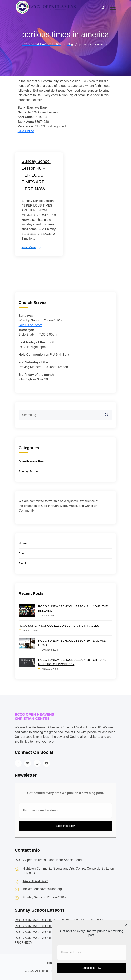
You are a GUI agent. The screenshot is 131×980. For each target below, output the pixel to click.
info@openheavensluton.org (42, 889)
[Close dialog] (126, 925)
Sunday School (29, 471)
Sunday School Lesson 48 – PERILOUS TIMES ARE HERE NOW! (36, 175)
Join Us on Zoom (31, 325)
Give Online (26, 131)
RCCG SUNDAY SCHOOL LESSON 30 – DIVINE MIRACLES (59, 626)
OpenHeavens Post (31, 461)
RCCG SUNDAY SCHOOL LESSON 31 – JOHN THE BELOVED (73, 609)
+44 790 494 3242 (35, 881)
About (22, 553)
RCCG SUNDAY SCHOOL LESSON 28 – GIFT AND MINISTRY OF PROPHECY (72, 662)
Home (23, 543)
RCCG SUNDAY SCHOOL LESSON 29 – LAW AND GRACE (72, 643)
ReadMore (29, 247)
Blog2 (22, 563)
